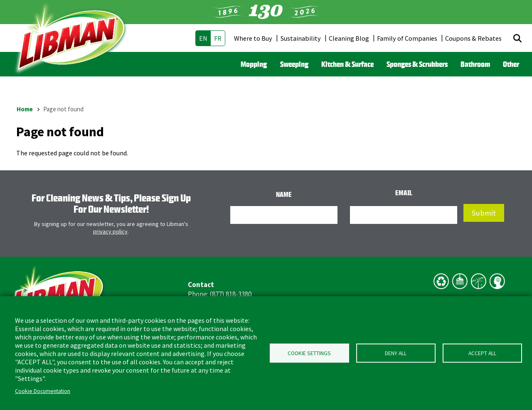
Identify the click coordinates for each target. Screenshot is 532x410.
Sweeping (294, 64)
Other (511, 64)
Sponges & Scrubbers (417, 64)
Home (25, 109)
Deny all (396, 353)
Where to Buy (253, 38)
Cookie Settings (309, 353)
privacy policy (110, 231)
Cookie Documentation (43, 391)
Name (284, 194)
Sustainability (301, 38)
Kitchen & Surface (347, 64)
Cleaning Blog (349, 38)
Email (404, 193)
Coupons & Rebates (473, 38)
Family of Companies (407, 38)
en (203, 38)
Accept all (482, 353)
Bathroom (475, 64)
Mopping (254, 64)
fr (218, 38)
